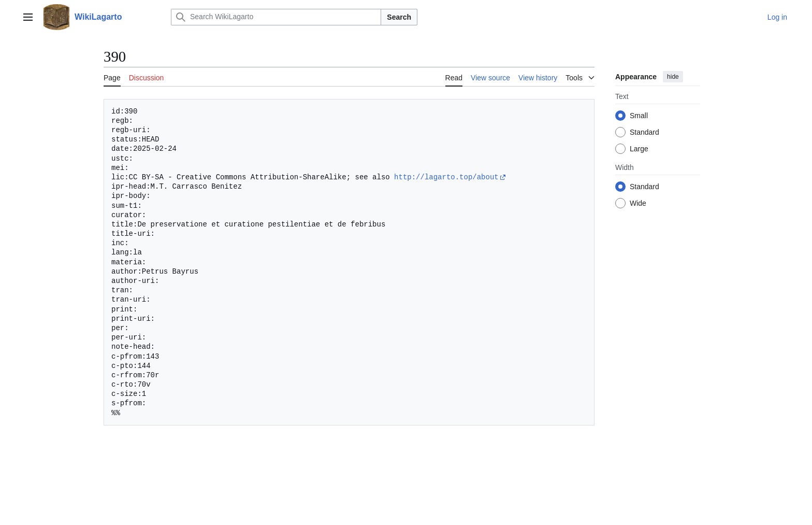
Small (639, 116)
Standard (644, 132)
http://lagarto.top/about (446, 177)
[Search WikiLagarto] (276, 17)
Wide (638, 203)
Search (399, 17)
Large (639, 149)
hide (673, 77)
